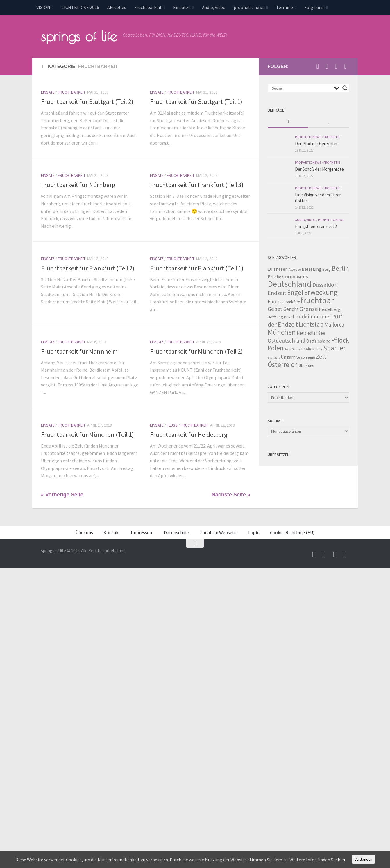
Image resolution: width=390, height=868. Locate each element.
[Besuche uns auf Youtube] (327, 66)
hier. (342, 860)
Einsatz (48, 92)
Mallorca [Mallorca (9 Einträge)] (334, 324)
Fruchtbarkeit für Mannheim (79, 351)
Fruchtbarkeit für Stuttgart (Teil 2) (87, 101)
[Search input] (302, 88)
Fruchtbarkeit (148, 7)
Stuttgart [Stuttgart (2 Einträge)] (274, 357)
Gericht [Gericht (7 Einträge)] (291, 309)
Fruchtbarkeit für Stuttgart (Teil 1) (196, 101)
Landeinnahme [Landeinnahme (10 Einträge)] (311, 316)
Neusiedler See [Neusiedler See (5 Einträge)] (311, 333)
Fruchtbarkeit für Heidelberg (189, 434)
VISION (43, 7)
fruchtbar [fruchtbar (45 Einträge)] (317, 300)
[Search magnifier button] (345, 88)
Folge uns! (314, 7)
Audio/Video (214, 7)
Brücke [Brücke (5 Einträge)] (274, 276)
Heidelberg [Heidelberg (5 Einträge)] (330, 309)
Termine (285, 7)
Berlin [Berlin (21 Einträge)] (340, 268)
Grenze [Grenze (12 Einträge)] (309, 308)
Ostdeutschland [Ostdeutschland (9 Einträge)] (287, 340)
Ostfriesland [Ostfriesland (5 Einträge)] (318, 340)
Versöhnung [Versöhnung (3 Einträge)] (306, 357)
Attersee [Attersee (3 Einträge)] (295, 269)
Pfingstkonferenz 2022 (316, 226)
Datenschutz (177, 532)
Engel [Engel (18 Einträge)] (295, 292)
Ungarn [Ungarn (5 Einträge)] (288, 356)
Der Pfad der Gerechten (317, 143)
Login (254, 532)
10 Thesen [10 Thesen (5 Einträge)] (278, 269)
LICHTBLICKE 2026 (80, 7)
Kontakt (112, 532)
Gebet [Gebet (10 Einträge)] (275, 308)
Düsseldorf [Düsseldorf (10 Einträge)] (325, 284)
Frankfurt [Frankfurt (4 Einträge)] (292, 301)
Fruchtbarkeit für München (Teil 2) (196, 351)
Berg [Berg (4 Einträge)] (327, 269)
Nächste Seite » (231, 494)
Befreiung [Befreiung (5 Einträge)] (312, 269)
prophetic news (249, 7)
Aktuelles (117, 7)
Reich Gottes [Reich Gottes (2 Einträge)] (292, 349)
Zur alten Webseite (219, 532)
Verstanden (363, 859)
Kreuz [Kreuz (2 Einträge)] (288, 317)
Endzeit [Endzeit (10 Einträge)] (277, 292)
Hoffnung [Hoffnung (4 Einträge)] (275, 316)
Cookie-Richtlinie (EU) (292, 532)
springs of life (79, 36)
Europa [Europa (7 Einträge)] (275, 301)
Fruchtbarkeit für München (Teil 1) (87, 434)
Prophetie (332, 136)
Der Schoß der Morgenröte (319, 169)
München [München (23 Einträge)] (282, 331)
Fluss (172, 425)
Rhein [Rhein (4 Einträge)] (306, 348)
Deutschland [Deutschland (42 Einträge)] (290, 283)
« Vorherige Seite (62, 494)
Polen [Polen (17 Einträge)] (276, 347)
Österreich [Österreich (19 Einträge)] (283, 364)
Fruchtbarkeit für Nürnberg (78, 184)
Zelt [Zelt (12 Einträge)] (321, 356)
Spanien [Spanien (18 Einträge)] (335, 347)
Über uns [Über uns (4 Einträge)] (306, 365)
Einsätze (182, 7)
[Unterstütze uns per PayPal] (336, 66)
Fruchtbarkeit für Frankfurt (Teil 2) (88, 268)
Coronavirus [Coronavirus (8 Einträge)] (295, 276)
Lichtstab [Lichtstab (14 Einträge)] (311, 324)
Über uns (84, 532)
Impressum (142, 532)
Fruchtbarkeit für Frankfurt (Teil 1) (197, 268)
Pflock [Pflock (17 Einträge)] (340, 339)
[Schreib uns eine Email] (318, 66)
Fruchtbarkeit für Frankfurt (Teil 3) (197, 184)
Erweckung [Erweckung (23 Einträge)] (321, 292)
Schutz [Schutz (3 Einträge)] (317, 349)
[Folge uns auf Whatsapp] (346, 66)
